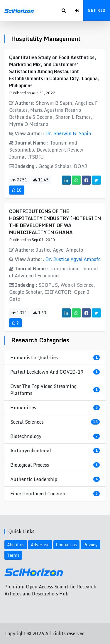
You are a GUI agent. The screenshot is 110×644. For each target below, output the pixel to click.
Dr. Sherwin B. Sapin (68, 133)
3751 (19, 180)
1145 (41, 180)
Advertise (40, 545)
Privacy (90, 545)
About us (16, 545)
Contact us (66, 545)
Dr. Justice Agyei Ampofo (73, 259)
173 (40, 313)
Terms (13, 555)
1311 (19, 313)
